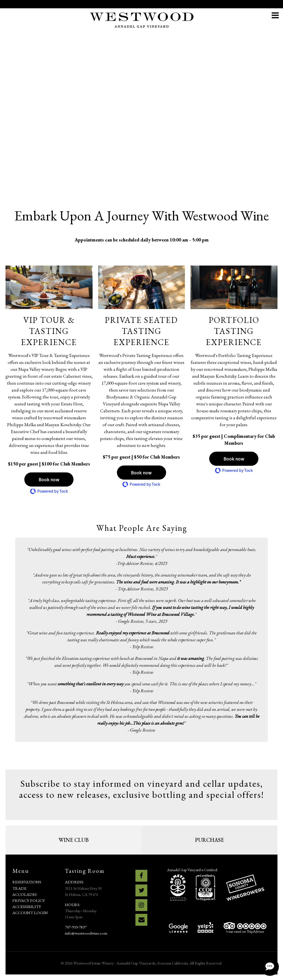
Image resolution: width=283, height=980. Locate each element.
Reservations (27, 882)
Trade (19, 888)
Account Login (30, 913)
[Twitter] (141, 890)
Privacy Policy (29, 900)
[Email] (141, 920)
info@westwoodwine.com (86, 933)
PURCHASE (210, 840)
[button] (49, 479)
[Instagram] (141, 905)
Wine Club (74, 840)
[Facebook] (141, 876)
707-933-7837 (76, 927)
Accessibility (27, 906)
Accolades (25, 894)
